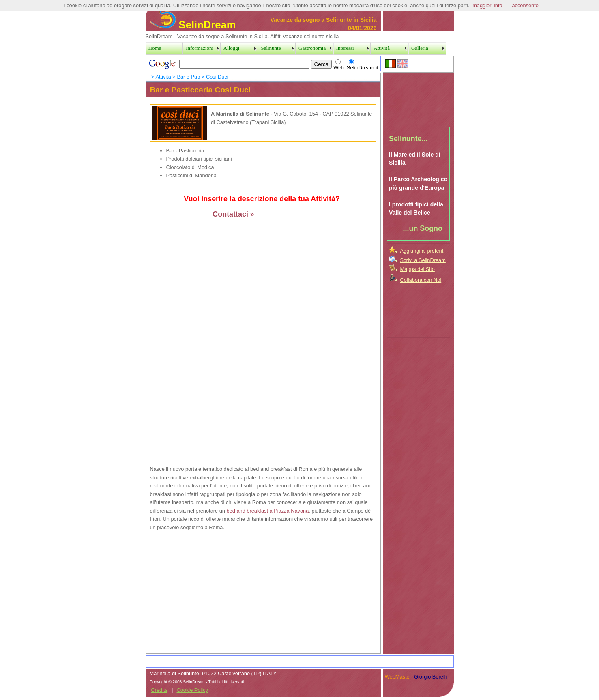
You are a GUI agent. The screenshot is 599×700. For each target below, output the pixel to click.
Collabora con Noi (421, 280)
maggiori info (487, 5)
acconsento (525, 5)
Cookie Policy (192, 690)
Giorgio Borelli (430, 677)
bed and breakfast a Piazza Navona (268, 511)
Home (155, 48)
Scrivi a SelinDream (423, 260)
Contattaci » (233, 214)
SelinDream (193, 25)
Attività (163, 77)
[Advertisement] (419, 97)
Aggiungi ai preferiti (423, 251)
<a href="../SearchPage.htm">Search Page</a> (263, 64)
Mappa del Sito (418, 269)
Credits (160, 690)
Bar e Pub (188, 77)
